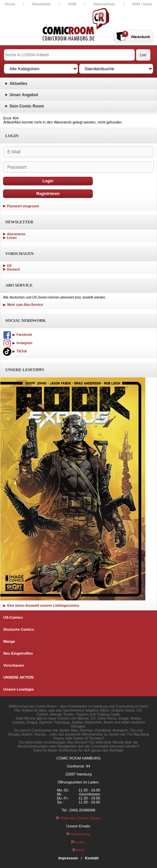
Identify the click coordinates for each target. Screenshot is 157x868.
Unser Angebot (24, 95)
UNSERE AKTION (18, 677)
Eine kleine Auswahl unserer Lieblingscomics (41, 606)
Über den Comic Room (78, 818)
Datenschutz (104, 4)
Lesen (12, 238)
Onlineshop (79, 834)
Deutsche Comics (19, 629)
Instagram (18, 343)
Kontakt (92, 858)
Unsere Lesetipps (19, 689)
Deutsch (13, 269)
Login (48, 181)
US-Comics (13, 617)
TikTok (15, 351)
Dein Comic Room (27, 106)
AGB (72, 4)
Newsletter (42, 4)
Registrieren (48, 194)
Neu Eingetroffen (18, 653)
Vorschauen (14, 665)
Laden (78, 842)
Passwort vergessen (23, 206)
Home (10, 4)
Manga (9, 641)
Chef (78, 850)
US (9, 266)
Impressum (68, 858)
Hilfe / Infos (142, 4)
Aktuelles (18, 84)
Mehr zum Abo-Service (23, 305)
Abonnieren (16, 234)
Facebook (17, 335)
